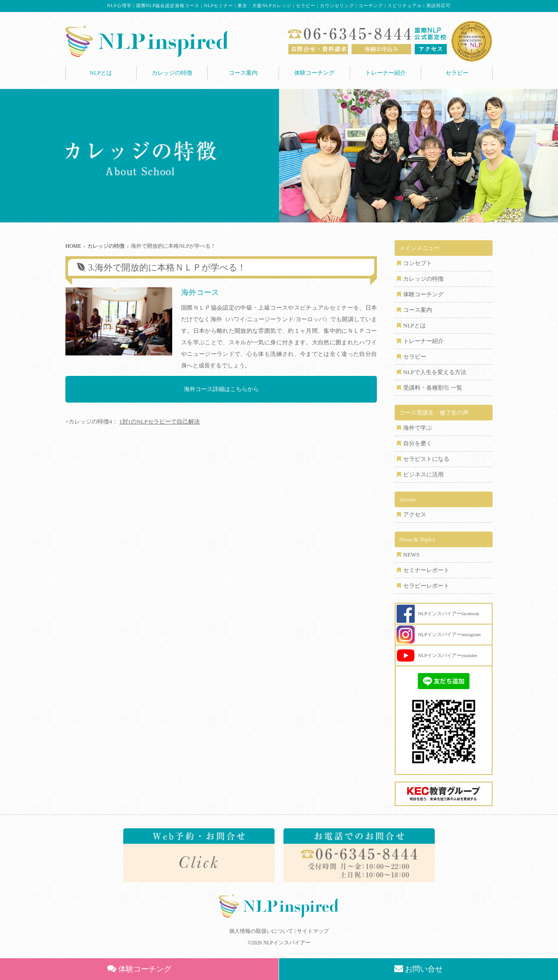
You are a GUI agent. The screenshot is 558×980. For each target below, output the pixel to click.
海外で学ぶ (418, 428)
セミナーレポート (426, 570)
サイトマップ (313, 931)
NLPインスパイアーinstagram (449, 634)
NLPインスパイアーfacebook (449, 613)
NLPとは (101, 73)
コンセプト (418, 263)
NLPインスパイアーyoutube (447, 655)
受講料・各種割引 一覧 (433, 388)
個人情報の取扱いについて (261, 931)
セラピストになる (426, 459)
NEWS (411, 555)
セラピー (457, 73)
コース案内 (243, 73)
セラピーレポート (426, 586)
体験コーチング (314, 73)
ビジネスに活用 (423, 474)
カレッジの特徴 (172, 73)
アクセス (415, 514)
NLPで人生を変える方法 (435, 372)
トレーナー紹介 (386, 73)
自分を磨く (418, 443)
